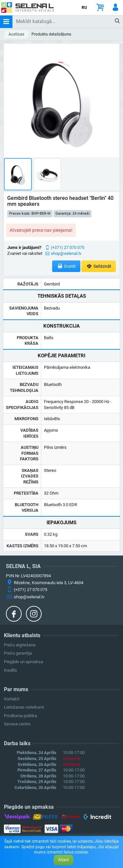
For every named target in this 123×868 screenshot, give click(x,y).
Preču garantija (18, 653)
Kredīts (10, 670)
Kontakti (12, 699)
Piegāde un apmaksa (23, 662)
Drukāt (66, 266)
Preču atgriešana (20, 645)
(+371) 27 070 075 (68, 247)
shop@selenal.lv (66, 253)
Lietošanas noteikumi (24, 707)
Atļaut (63, 860)
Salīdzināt (99, 266)
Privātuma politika (20, 716)
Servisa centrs (17, 724)
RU (84, 8)
